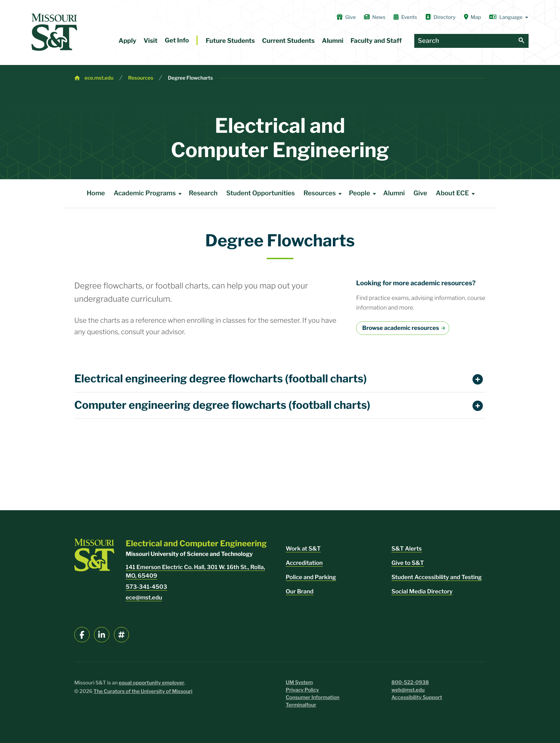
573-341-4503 (146, 587)
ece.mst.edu (99, 78)
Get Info (177, 41)
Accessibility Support (417, 697)
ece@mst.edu (144, 598)
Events (405, 17)
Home (96, 193)
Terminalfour (301, 705)
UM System (299, 682)
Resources (141, 78)
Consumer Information (312, 697)
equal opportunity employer (151, 683)
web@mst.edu (408, 690)
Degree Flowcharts (190, 78)
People (364, 194)
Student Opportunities (261, 193)
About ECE (457, 194)
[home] (54, 32)
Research (203, 193)
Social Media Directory (422, 591)
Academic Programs (149, 194)
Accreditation (304, 563)
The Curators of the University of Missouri (143, 691)
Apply (127, 41)
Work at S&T (303, 549)
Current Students (288, 41)
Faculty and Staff (376, 41)
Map (472, 17)
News (375, 17)
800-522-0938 (410, 682)
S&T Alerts (407, 549)
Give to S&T (408, 563)
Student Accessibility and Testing (437, 577)
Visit (151, 41)
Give (346, 17)
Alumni (332, 41)
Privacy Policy (302, 690)
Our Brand (300, 591)
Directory (441, 17)
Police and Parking (311, 577)
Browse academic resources (401, 328)
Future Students (230, 41)
